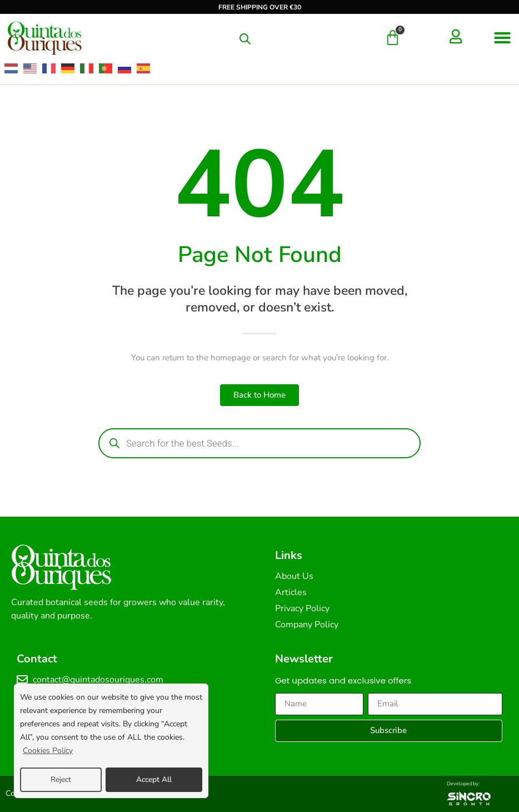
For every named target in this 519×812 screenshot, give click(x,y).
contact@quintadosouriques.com (98, 680)
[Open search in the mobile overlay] (245, 39)
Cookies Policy (48, 752)
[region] (111, 741)
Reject (61, 779)
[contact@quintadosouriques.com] (22, 680)
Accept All (154, 779)
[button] (502, 38)
